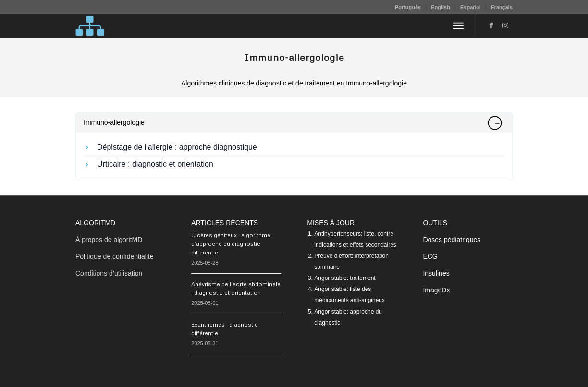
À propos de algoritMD (109, 240)
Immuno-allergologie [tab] (293, 123)
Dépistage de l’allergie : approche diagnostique (177, 147)
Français (502, 7)
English (441, 7)
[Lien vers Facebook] (491, 25)
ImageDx (436, 290)
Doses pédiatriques (452, 240)
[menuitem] (408, 7)
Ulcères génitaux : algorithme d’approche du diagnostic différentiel (231, 244)
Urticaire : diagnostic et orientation (155, 164)
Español (471, 7)
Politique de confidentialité (115, 256)
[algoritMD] (90, 26)
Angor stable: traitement (345, 278)
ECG (430, 256)
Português (408, 7)
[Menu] (459, 26)
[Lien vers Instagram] (505, 25)
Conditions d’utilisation (109, 273)
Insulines (436, 273)
